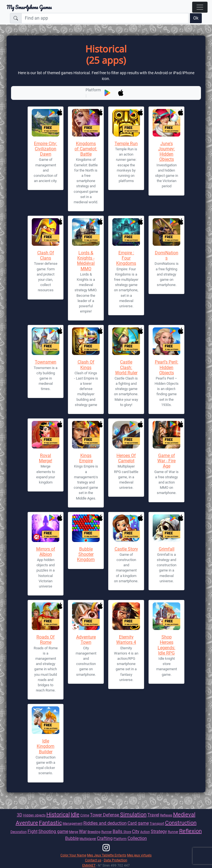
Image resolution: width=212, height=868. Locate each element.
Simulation (133, 814)
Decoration (19, 832)
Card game (138, 823)
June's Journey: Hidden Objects (167, 152)
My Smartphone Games (29, 7)
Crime (85, 815)
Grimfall (167, 549)
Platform (120, 839)
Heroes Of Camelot (126, 458)
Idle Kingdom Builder (46, 746)
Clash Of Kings (86, 365)
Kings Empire (86, 458)
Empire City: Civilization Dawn (46, 149)
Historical (58, 814)
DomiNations (167, 255)
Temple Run (126, 144)
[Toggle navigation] (200, 7)
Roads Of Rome (46, 640)
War (83, 831)
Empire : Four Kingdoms (126, 258)
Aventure (27, 823)
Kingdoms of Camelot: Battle (86, 149)
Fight (33, 831)
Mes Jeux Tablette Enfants (107, 855)
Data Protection (116, 860)
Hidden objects (34, 815)
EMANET (89, 865)
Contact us (93, 860)
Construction (181, 823)
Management (73, 823)
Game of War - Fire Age (166, 461)
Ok (196, 18)
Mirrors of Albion (46, 552)
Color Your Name (73, 855)
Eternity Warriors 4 (126, 640)
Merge (74, 832)
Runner (107, 832)
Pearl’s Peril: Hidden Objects (167, 367)
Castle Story (126, 549)
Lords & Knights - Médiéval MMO (86, 261)
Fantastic (50, 823)
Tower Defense (105, 815)
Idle (75, 814)
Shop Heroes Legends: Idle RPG (166, 645)
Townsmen (46, 362)
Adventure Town (86, 640)
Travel (153, 815)
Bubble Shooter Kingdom (86, 554)
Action (145, 832)
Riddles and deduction (105, 823)
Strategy (159, 831)
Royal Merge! (46, 458)
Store (127, 832)
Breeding (94, 832)
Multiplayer (88, 839)
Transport (157, 823)
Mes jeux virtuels (139, 855)
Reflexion (190, 831)
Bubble (72, 838)
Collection (137, 838)
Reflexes (166, 815)
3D (20, 815)
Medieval (184, 814)
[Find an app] (105, 18)
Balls (118, 831)
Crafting (105, 838)
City (136, 831)
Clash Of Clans (46, 255)
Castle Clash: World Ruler (126, 367)
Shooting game (53, 831)
